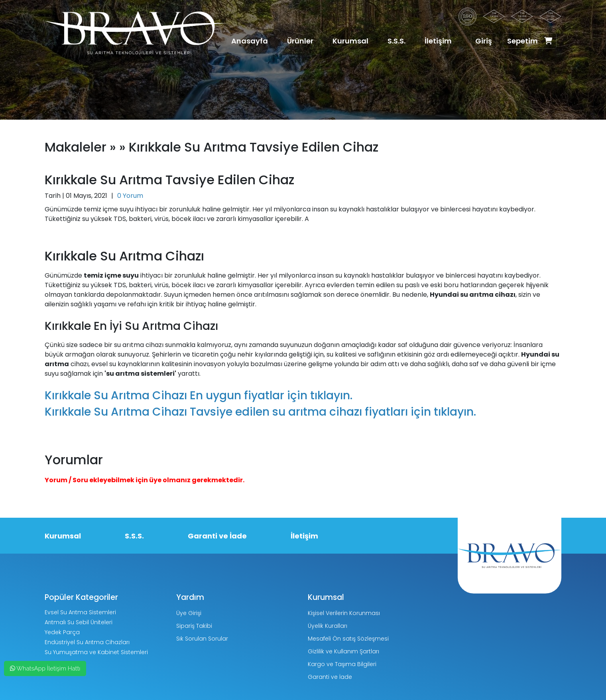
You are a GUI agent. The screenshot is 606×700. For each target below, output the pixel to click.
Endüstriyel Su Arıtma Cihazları (87, 642)
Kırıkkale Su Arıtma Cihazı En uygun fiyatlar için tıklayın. (199, 395)
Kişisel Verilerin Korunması (344, 613)
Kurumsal (350, 41)
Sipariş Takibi (194, 626)
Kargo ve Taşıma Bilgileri (342, 664)
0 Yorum (130, 196)
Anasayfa (250, 41)
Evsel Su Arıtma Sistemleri (80, 612)
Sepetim (530, 41)
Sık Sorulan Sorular (202, 639)
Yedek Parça (62, 632)
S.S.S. (396, 41)
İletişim (438, 41)
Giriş (484, 41)
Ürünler (300, 41)
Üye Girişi (189, 613)
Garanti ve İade (217, 536)
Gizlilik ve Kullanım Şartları (343, 651)
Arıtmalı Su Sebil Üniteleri (79, 622)
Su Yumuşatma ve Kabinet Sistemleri (96, 652)
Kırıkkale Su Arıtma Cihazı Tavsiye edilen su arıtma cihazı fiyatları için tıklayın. (260, 412)
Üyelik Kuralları (328, 626)
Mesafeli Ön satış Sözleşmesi (348, 639)
